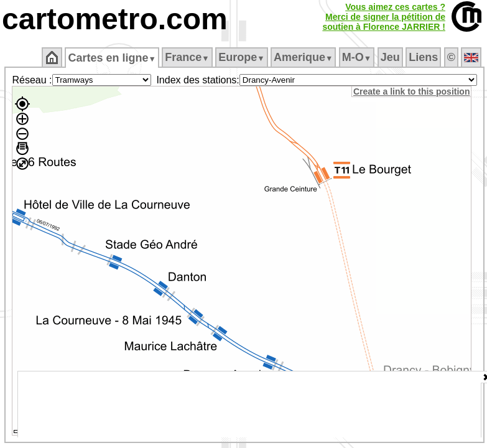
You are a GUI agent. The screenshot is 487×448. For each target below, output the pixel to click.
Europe (241, 57)
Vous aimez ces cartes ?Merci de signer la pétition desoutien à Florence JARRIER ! (384, 17)
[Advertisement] (249, 404)
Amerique (303, 57)
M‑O (357, 57)
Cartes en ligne (112, 58)
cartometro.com (115, 19)
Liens (423, 57)
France (187, 57)
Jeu (390, 57)
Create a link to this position (411, 91)
